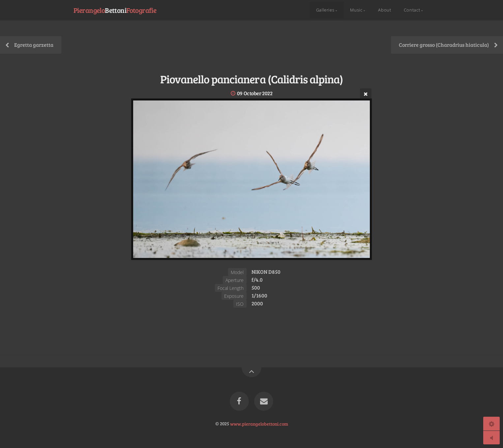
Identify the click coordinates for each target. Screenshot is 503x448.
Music (356, 10)
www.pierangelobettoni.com (259, 423)
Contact (412, 10)
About (385, 10)
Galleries (325, 10)
